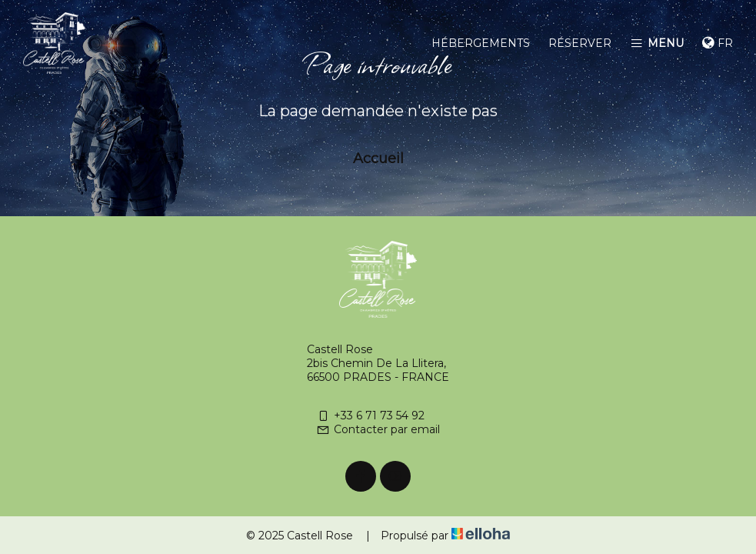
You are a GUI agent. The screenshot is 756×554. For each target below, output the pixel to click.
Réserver (580, 43)
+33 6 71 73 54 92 (370, 415)
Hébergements (481, 43)
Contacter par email (378, 429)
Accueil (378, 159)
